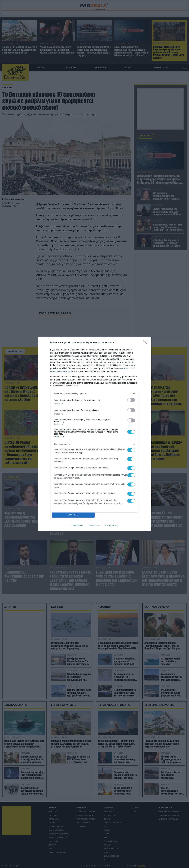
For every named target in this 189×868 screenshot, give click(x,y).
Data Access (94, 526)
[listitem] (95, 394)
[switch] (131, 400)
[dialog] (95, 434)
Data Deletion (78, 526)
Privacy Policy (111, 526)
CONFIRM (73, 515)
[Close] (146, 343)
